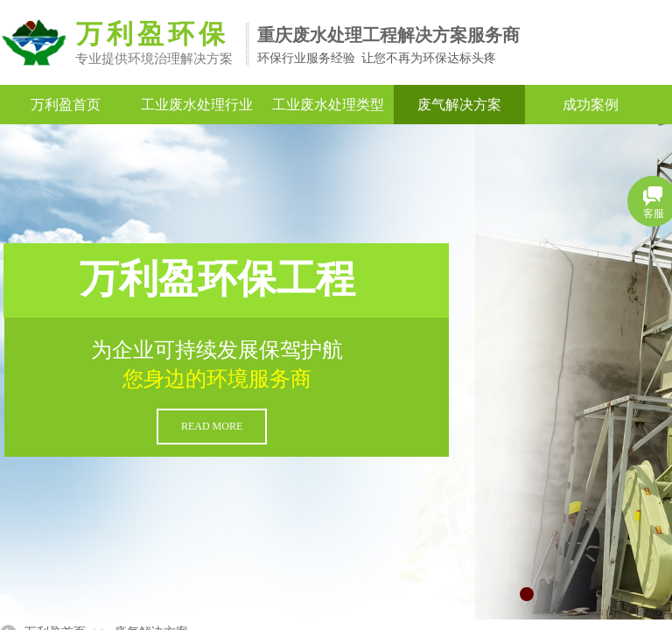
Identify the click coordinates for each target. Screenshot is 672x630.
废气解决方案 (459, 105)
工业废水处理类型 (328, 105)
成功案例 (591, 105)
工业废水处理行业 (197, 105)
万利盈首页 (66, 105)
